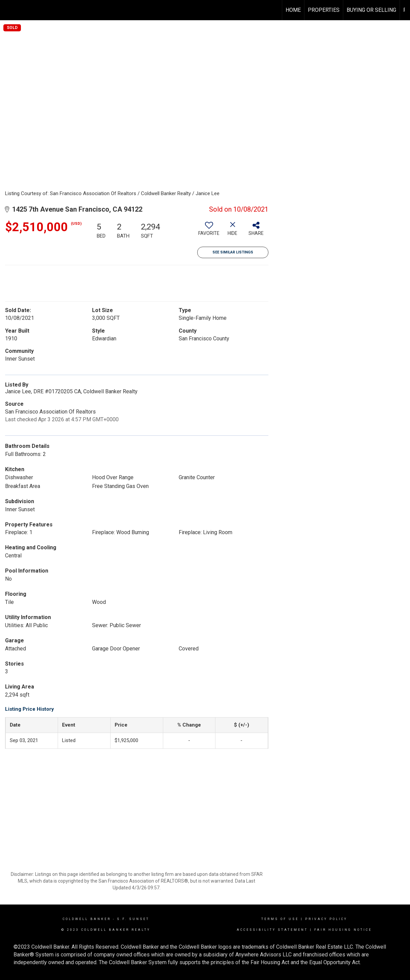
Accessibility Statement (272, 930)
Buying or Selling (371, 10)
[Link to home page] (9, 10)
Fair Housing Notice (343, 930)
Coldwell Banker (87, 919)
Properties (324, 10)
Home (293, 10)
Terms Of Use (280, 919)
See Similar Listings (233, 252)
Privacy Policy (326, 919)
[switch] (209, 231)
